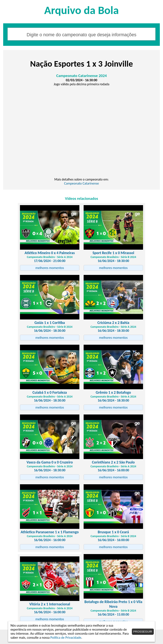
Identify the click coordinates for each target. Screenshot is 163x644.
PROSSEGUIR (143, 632)
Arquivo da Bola (81, 10)
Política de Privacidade (66, 638)
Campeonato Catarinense (81, 183)
